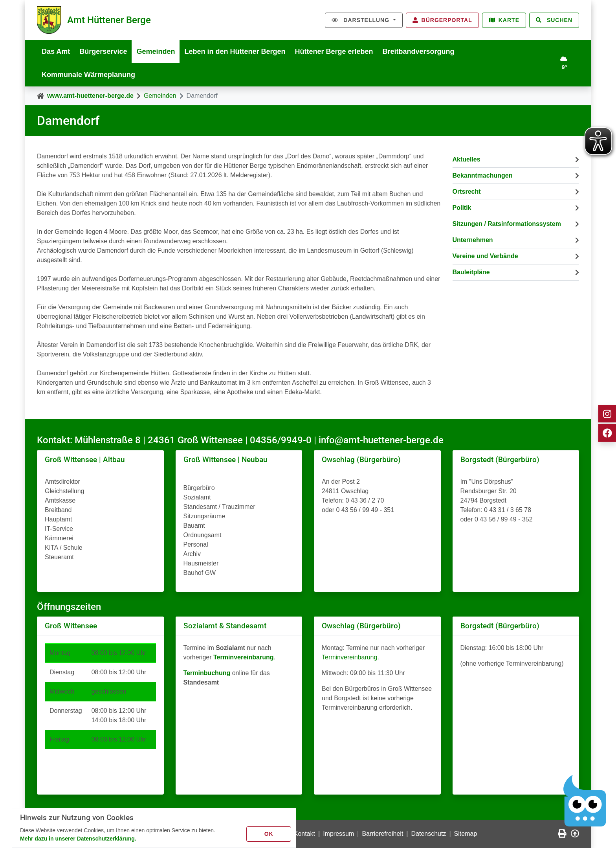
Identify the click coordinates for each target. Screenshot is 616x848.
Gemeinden (156, 51)
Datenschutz (429, 834)
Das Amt (56, 51)
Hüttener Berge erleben (334, 51)
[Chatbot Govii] (585, 801)
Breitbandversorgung (419, 51)
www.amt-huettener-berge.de (90, 96)
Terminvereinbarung (349, 657)
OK (269, 834)
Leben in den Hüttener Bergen (235, 51)
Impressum (338, 834)
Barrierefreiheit (382, 834)
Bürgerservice (103, 51)
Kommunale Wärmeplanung (88, 75)
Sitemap (466, 834)
